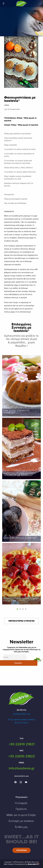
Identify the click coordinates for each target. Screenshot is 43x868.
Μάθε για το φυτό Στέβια (21, 815)
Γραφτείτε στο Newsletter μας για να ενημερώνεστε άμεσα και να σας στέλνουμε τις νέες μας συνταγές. (22, 650)
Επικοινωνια (22, 850)
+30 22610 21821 (21, 744)
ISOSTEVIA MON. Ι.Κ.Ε (22, 714)
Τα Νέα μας (21, 827)
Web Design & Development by (22, 864)
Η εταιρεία (21, 803)
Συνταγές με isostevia (21, 821)
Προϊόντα (21, 809)
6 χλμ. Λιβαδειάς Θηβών (18, 720)
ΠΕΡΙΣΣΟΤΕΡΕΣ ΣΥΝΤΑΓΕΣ (21, 621)
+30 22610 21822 (22, 756)
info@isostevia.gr (22, 768)
